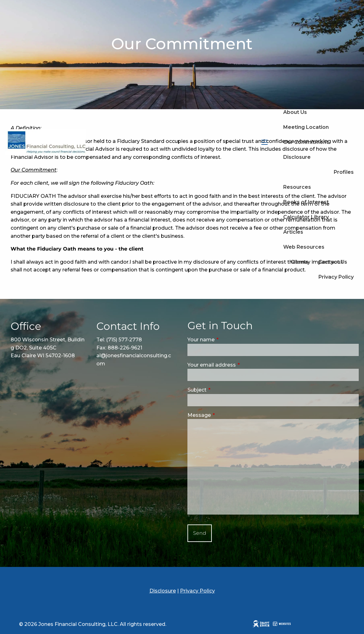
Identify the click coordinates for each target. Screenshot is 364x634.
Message (226, 415)
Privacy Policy (336, 277)
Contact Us (333, 262)
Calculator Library (306, 217)
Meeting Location (306, 127)
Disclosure (297, 157)
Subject (223, 390)
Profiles (344, 172)
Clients (300, 262)
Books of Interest (306, 202)
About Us (295, 112)
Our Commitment (306, 142)
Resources (297, 187)
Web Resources (304, 247)
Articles (293, 232)
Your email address (238, 365)
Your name (227, 340)
